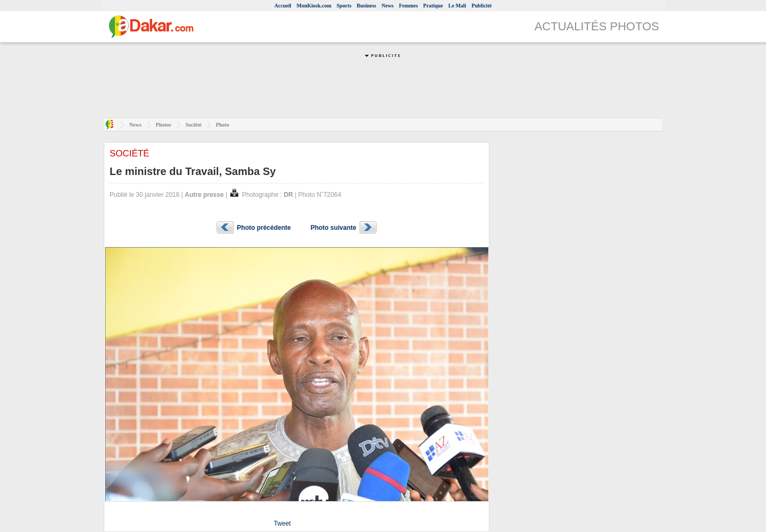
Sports (344, 6)
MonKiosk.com (314, 6)
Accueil (283, 6)
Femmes (409, 6)
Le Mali (457, 6)
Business (367, 6)
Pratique (433, 6)
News (388, 6)
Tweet (282, 523)
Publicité (481, 6)
